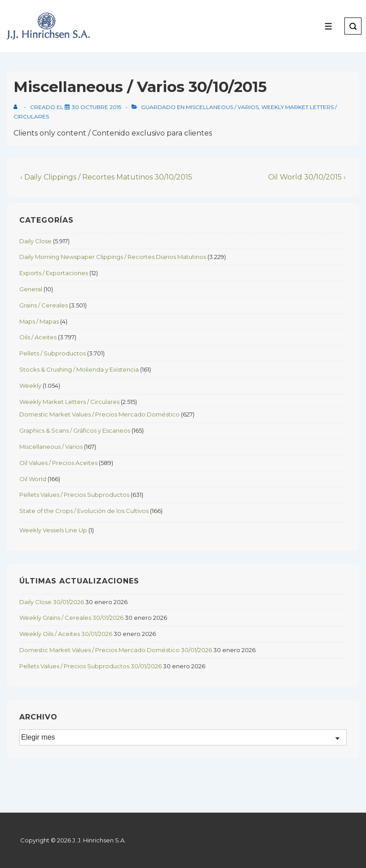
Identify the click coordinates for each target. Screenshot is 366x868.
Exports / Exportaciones (54, 273)
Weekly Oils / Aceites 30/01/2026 (66, 634)
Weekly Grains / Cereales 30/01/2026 (71, 618)
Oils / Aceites (38, 337)
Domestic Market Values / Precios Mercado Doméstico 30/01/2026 (116, 650)
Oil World (33, 479)
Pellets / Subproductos (53, 353)
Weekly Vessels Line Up (53, 530)
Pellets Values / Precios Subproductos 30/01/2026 (90, 666)
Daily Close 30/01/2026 (52, 602)
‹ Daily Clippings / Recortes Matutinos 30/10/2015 (106, 177)
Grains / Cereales (44, 305)
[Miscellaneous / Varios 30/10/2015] (97, 107)
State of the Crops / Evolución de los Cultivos (84, 511)
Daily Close (35, 241)
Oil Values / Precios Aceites (58, 463)
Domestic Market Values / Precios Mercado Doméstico (99, 414)
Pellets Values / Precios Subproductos (74, 495)
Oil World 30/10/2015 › (307, 177)
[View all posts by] (17, 107)
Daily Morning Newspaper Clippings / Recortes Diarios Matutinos (113, 257)
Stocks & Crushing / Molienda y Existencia (79, 369)
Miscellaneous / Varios (222, 107)
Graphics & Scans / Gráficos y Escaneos (75, 430)
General (31, 289)
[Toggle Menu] (329, 26)
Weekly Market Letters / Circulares (69, 402)
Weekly (30, 386)
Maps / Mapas (39, 321)
